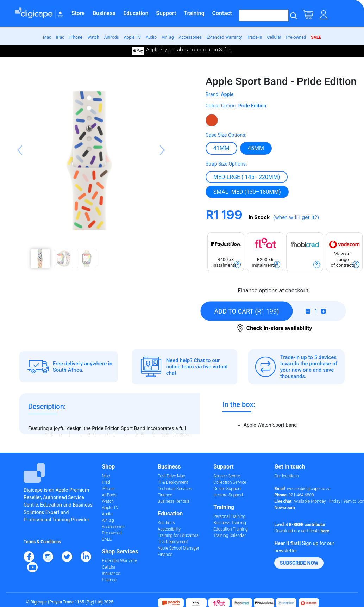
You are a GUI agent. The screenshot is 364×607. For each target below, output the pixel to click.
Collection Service (230, 482)
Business (104, 13)
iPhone (76, 37)
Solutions (166, 523)
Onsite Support (227, 489)
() (247, 311)
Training (194, 13)
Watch (93, 37)
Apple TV (132, 37)
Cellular (274, 37)
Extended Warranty (224, 37)
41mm (221, 148)
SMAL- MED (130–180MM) (247, 192)
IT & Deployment (173, 482)
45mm (256, 148)
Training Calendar (230, 535)
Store (78, 13)
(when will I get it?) (296, 218)
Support (166, 13)
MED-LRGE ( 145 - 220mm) (247, 177)
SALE (316, 37)
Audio (151, 37)
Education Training (230, 529)
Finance (109, 580)
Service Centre (227, 476)
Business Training (230, 523)
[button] (20, 175)
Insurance (111, 574)
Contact (222, 13)
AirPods (112, 37)
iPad (60, 37)
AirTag (168, 37)
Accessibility (169, 529)
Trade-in (254, 37)
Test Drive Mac (171, 476)
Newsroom (284, 508)
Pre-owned (296, 37)
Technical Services (175, 489)
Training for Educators (178, 535)
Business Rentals (174, 501)
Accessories (190, 37)
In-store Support (228, 495)
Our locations (287, 476)
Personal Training (229, 516)
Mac (47, 37)
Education (136, 13)
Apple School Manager (178, 548)
